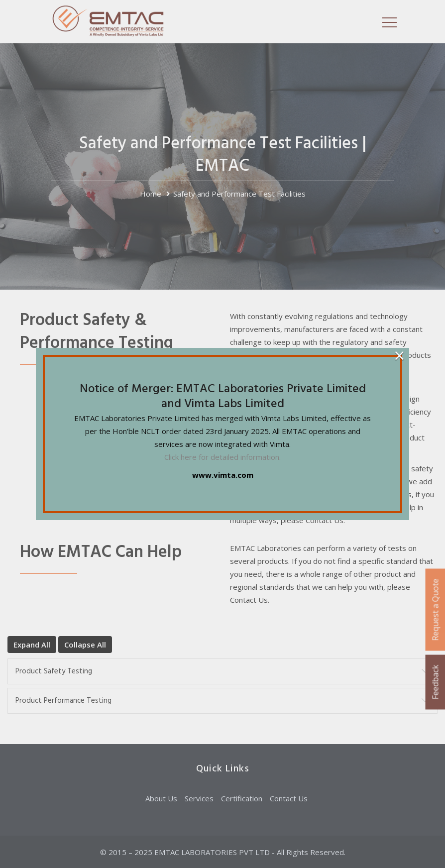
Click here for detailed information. (222, 457)
